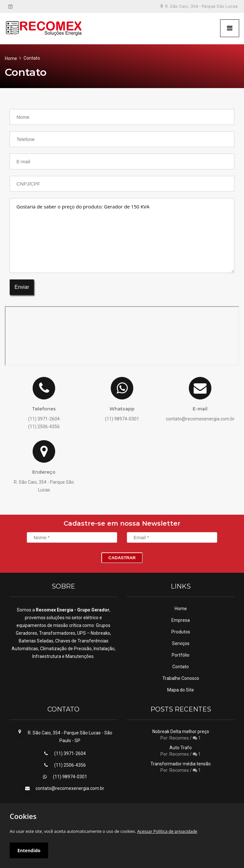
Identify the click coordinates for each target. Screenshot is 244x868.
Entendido (29, 850)
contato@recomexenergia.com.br (70, 788)
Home (11, 58)
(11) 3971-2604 (70, 753)
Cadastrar (122, 558)
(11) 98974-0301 (70, 777)
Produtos (181, 632)
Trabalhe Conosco (181, 678)
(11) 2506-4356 (70, 765)
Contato (181, 667)
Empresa (181, 620)
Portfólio (181, 655)
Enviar (22, 287)
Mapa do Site (181, 690)
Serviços (181, 643)
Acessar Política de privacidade (167, 831)
